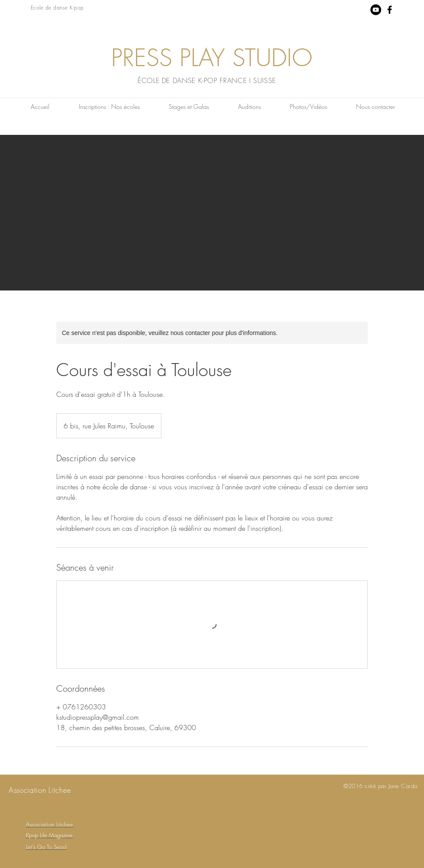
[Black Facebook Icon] (390, 10)
